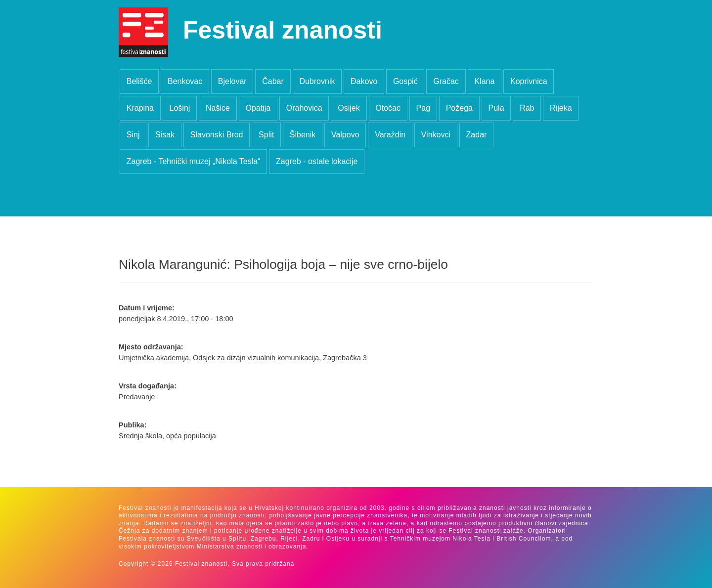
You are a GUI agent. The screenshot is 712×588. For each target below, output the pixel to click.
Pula (496, 108)
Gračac (446, 81)
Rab (527, 108)
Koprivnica (529, 81)
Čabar (273, 81)
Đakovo (364, 81)
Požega (459, 108)
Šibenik (303, 135)
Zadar (477, 135)
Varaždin (390, 135)
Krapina (140, 108)
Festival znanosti (283, 30)
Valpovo (345, 135)
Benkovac (185, 81)
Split (266, 135)
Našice (218, 108)
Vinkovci (436, 135)
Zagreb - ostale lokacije (317, 161)
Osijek (349, 108)
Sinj (133, 135)
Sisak (165, 135)
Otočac (388, 108)
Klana (484, 81)
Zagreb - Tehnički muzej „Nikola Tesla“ (194, 161)
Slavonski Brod (217, 135)
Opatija (258, 108)
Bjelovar (232, 81)
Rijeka (561, 108)
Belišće (139, 81)
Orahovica (304, 108)
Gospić (405, 81)
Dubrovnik (317, 81)
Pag (423, 108)
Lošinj (180, 108)
